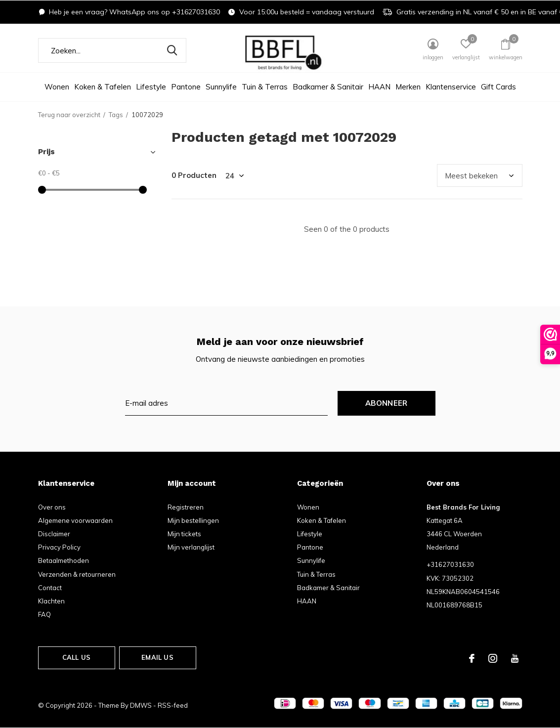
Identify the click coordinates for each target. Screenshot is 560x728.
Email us (157, 657)
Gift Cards (498, 87)
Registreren (186, 507)
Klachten (51, 601)
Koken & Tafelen (103, 87)
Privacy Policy (59, 547)
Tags (116, 115)
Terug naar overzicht (69, 115)
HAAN (379, 87)
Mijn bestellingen (193, 520)
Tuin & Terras (265, 87)
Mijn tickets (184, 534)
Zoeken (172, 50)
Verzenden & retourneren (77, 574)
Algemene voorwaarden (75, 520)
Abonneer (387, 403)
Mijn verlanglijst (191, 547)
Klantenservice (451, 87)
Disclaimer (54, 534)
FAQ (44, 614)
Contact (50, 588)
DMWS (141, 705)
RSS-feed (173, 705)
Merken (408, 87)
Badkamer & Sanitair (328, 87)
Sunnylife (221, 87)
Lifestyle (151, 87)
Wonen (57, 87)
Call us (76, 657)
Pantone (186, 87)
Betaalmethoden (64, 560)
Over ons (52, 507)
